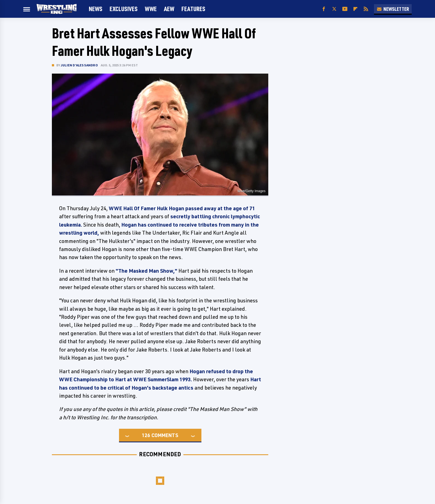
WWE (151, 9)
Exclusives (124, 9)
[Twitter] (334, 9)
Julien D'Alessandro (79, 65)
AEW (169, 9)
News (96, 9)
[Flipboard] (355, 9)
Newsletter (393, 9)
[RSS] (366, 9)
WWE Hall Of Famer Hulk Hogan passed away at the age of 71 (182, 208)
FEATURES (193, 9)
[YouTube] (345, 9)
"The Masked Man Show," (146, 271)
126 (146, 435)
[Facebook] (324, 9)
